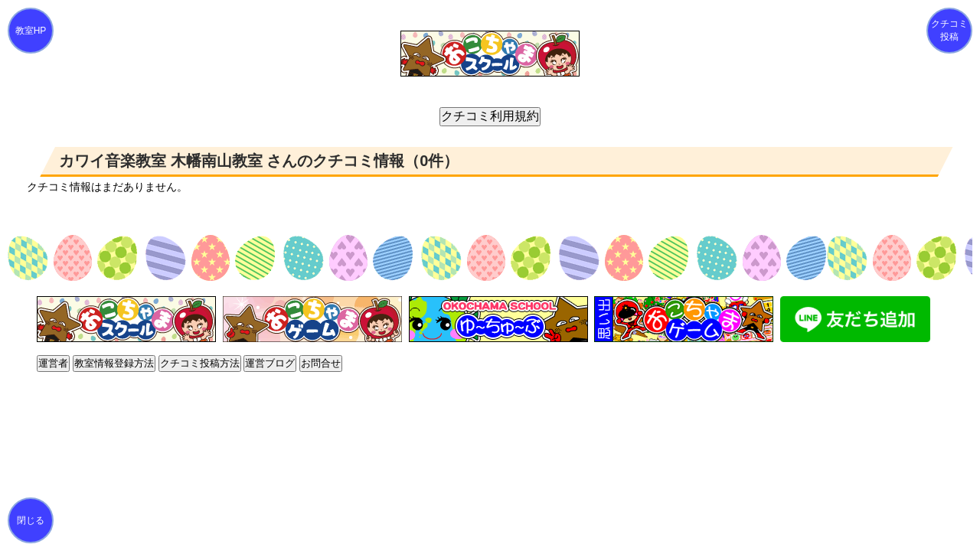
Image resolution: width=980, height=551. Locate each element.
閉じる (31, 520)
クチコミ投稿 (949, 30)
